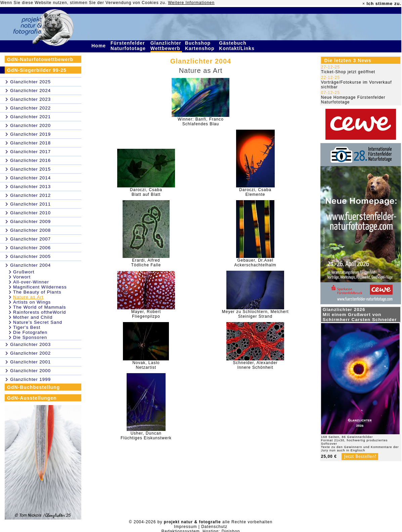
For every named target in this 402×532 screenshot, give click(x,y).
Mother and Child (33, 317)
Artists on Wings (32, 302)
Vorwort (22, 277)
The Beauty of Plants (37, 292)
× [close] (364, 4)
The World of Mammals (40, 307)
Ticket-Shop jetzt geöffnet (348, 72)
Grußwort (24, 272)
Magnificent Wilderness (40, 287)
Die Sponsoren (30, 337)
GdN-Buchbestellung (33, 387)
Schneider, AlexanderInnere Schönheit (255, 365)
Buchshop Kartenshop (201, 46)
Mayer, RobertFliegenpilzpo (146, 314)
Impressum (185, 527)
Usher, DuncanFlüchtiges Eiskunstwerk (146, 436)
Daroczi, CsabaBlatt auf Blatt (146, 192)
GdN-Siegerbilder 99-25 (37, 70)
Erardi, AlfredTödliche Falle (146, 263)
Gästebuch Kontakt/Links (237, 46)
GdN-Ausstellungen (32, 398)
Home (99, 46)
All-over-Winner (31, 282)
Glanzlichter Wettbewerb (166, 46)
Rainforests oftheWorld (39, 312)
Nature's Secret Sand (38, 322)
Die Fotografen (30, 332)
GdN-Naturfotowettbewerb (40, 59)
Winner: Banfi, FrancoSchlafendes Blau (201, 122)
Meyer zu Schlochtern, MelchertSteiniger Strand (255, 314)
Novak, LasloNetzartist (146, 365)
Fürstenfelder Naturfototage (129, 46)
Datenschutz (214, 527)
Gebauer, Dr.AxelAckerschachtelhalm (255, 263)
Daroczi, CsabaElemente (255, 192)
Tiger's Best (27, 327)
